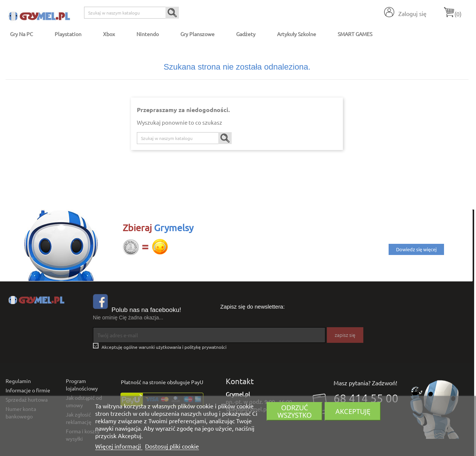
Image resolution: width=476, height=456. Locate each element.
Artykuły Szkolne (297, 34)
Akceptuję (353, 411)
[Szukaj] (131, 13)
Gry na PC (22, 34)
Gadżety (246, 34)
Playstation (68, 34)
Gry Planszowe (197, 34)
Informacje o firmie (28, 390)
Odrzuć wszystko (295, 411)
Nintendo (148, 34)
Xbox (109, 34)
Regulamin (18, 381)
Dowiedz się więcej (416, 249)
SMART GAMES (355, 34)
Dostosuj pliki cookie (172, 446)
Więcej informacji (119, 446)
